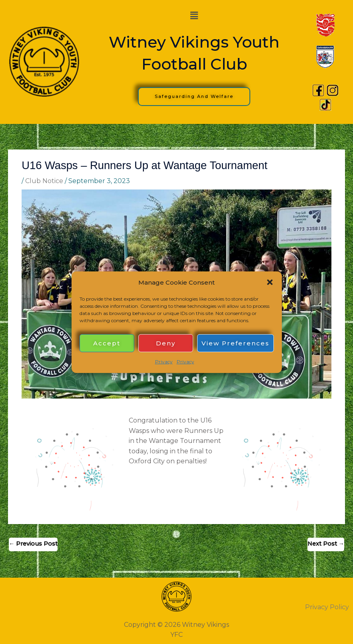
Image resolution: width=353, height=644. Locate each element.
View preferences (235, 343)
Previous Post (33, 544)
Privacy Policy (327, 607)
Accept (107, 343)
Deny (166, 343)
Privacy (164, 362)
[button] (270, 282)
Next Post (326, 544)
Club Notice (44, 181)
